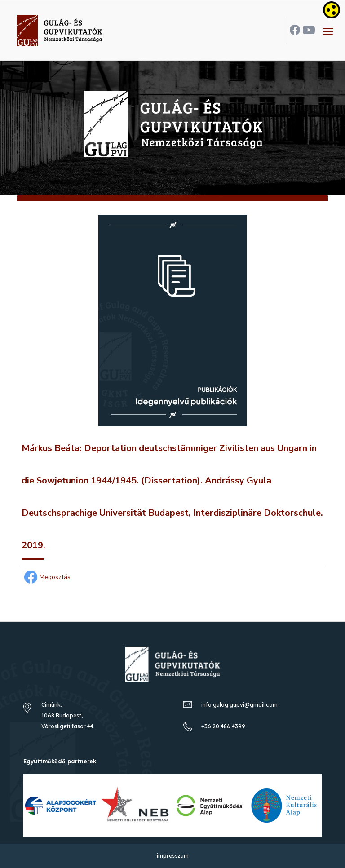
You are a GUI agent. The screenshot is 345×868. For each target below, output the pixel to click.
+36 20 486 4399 (223, 726)
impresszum (173, 856)
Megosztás (46, 577)
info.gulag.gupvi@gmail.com (239, 705)
